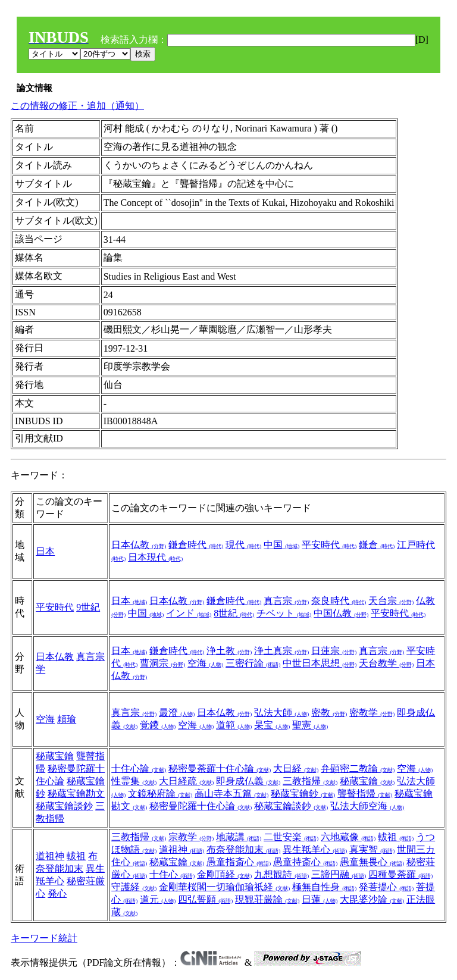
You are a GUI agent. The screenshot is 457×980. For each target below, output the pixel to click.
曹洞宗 (162, 663)
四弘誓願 (205, 899)
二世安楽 (291, 837)
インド (189, 613)
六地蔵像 (348, 837)
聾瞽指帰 (365, 793)
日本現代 (155, 557)
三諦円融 (339, 874)
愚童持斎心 (305, 862)
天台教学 (386, 663)
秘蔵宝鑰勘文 (76, 793)
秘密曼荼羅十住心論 (220, 768)
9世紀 (88, 607)
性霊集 (134, 781)
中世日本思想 (320, 663)
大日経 (296, 768)
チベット (284, 613)
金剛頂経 (224, 874)
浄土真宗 (281, 651)
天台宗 (391, 601)
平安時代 (329, 545)
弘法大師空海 (367, 806)
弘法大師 (281, 713)
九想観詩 (281, 874)
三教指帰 (310, 781)
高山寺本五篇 (231, 793)
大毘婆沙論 (372, 899)
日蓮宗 (334, 651)
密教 (329, 713)
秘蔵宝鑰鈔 (303, 793)
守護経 (134, 887)
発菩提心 (386, 887)
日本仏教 (139, 545)
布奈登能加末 (243, 849)
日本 (45, 551)
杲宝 (272, 725)
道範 (234, 725)
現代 (243, 545)
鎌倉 (377, 545)
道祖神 (50, 856)
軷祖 (76, 856)
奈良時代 (339, 601)
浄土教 (229, 651)
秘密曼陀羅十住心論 (201, 806)
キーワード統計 (44, 938)
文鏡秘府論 (160, 793)
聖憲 (310, 725)
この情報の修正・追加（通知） (77, 106)
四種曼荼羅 (400, 874)
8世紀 (234, 613)
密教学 (372, 713)
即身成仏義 (248, 781)
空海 (205, 663)
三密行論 (253, 663)
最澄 (177, 713)
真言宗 (286, 601)
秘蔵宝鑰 (55, 756)
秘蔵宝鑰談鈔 (64, 806)
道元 (158, 899)
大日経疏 (186, 781)
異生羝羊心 (315, 849)
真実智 (372, 849)
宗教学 (191, 837)
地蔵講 (239, 837)
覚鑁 (158, 725)
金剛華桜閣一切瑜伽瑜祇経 (224, 887)
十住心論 (139, 768)
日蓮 (320, 899)
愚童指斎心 (239, 862)
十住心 (172, 874)
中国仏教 (341, 613)
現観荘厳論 (267, 899)
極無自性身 (324, 887)
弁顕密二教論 (358, 768)
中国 (281, 545)
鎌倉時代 (196, 545)
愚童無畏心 (372, 862)
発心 (57, 893)
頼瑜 (67, 719)
